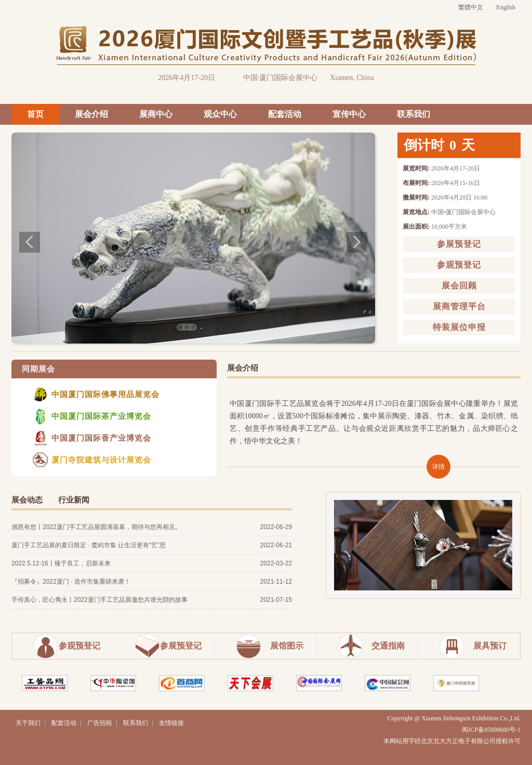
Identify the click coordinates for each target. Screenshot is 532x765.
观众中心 (220, 114)
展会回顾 (459, 286)
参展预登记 (459, 244)
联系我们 (414, 114)
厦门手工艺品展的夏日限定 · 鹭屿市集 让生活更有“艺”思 (89, 545)
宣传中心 (349, 114)
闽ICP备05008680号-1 (491, 730)
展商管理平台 (459, 306)
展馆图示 (287, 646)
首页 (35, 114)
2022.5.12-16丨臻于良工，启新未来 (61, 563)
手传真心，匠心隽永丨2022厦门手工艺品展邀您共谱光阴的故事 (99, 600)
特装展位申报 (459, 327)
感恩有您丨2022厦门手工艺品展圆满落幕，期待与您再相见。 (96, 527)
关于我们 (28, 723)
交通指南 (388, 646)
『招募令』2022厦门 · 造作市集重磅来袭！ (71, 582)
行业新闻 (74, 500)
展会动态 (27, 500)
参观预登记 (459, 265)
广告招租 (100, 723)
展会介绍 (91, 114)
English (506, 7)
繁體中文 (471, 7)
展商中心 (156, 114)
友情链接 (171, 723)
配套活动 (285, 114)
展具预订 (490, 646)
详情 (438, 467)
